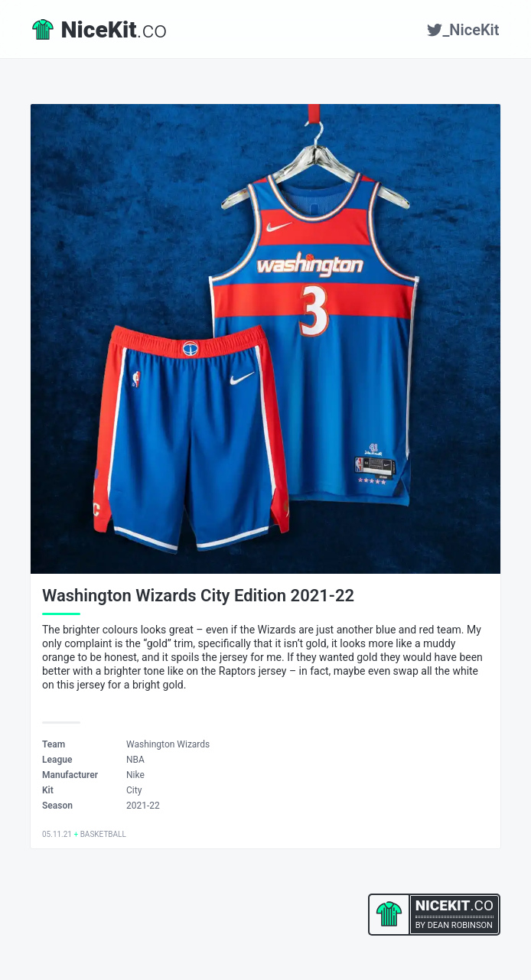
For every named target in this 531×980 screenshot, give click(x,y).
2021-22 (143, 806)
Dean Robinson (460, 925)
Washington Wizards (168, 744)
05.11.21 (57, 835)
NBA (135, 760)
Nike (135, 775)
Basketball (103, 835)
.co (99, 29)
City (134, 790)
